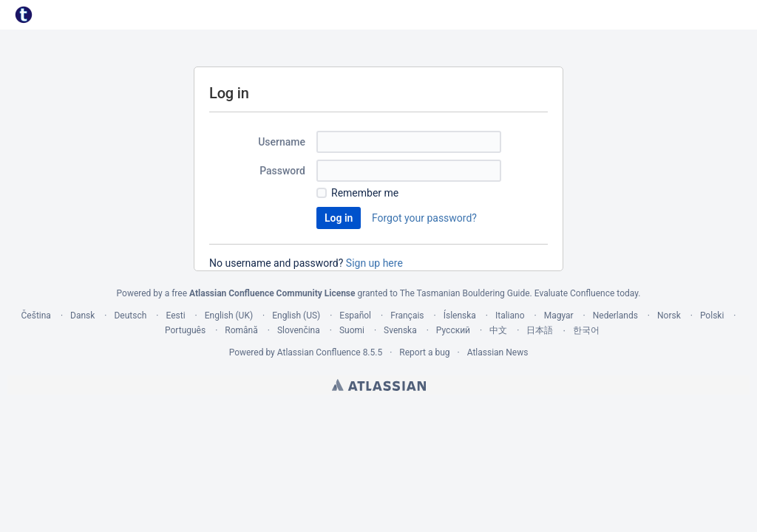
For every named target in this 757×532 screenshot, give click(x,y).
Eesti (175, 316)
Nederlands (615, 316)
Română (241, 330)
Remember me (365, 193)
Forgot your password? (424, 218)
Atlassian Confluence (319, 352)
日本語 (540, 330)
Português (185, 330)
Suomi (352, 330)
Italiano (510, 316)
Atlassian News (498, 352)
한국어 (586, 330)
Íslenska (460, 316)
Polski (712, 316)
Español (355, 316)
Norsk (669, 316)
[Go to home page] (24, 15)
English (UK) (229, 316)
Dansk (82, 316)
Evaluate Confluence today (586, 293)
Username (282, 142)
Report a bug (424, 352)
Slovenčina (299, 330)
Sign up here (374, 263)
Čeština (36, 316)
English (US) (296, 316)
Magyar (559, 316)
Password (282, 171)
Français (407, 316)
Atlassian (379, 385)
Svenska (400, 330)
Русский (453, 330)
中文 (498, 330)
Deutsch (130, 316)
